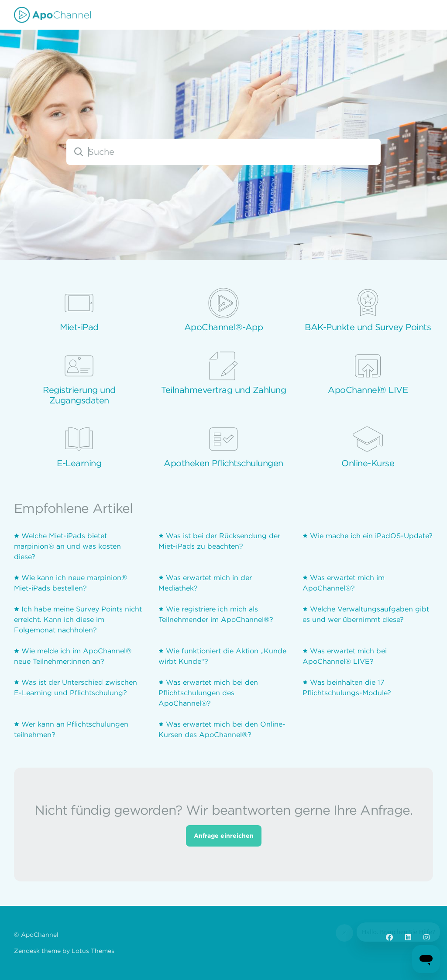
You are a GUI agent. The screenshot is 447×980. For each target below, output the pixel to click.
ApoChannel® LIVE (368, 390)
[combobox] (223, 152)
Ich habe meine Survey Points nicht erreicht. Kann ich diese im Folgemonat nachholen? (78, 621)
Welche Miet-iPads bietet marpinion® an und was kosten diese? (67, 548)
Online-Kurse (368, 463)
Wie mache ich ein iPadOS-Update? (371, 537)
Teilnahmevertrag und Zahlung (223, 390)
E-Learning (79, 463)
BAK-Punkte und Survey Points (368, 327)
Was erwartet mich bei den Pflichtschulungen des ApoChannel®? (208, 694)
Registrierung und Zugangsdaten (79, 395)
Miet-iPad (79, 327)
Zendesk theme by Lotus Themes (64, 951)
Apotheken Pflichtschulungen (223, 463)
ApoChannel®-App (224, 327)
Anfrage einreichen (224, 837)
